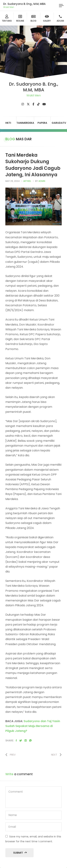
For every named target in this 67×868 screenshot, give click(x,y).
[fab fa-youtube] (44, 104)
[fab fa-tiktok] (38, 104)
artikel (27, 181)
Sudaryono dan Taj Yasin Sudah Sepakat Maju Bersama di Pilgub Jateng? (33, 726)
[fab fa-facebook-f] (33, 104)
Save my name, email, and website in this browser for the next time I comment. (33, 839)
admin (42, 181)
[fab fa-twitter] (28, 104)
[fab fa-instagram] (23, 104)
